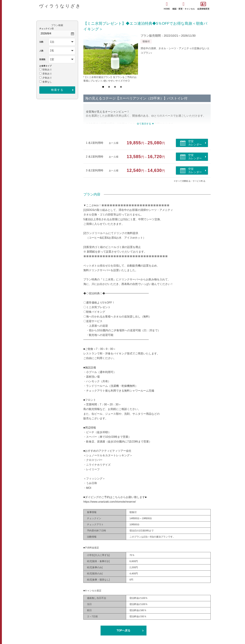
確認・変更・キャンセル (184, 6)
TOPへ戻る (123, 630)
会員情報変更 (203, 6)
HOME (167, 6)
